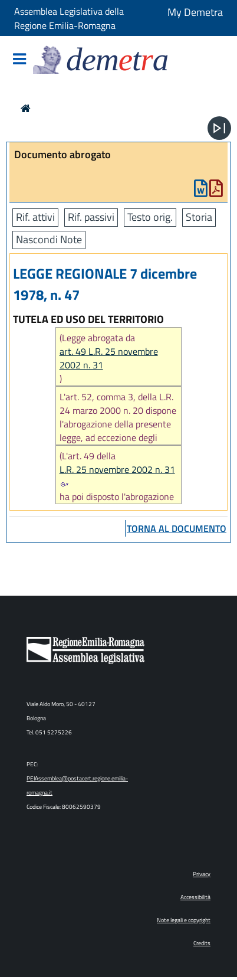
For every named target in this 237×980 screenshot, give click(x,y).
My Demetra (195, 12)
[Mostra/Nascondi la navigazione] (19, 60)
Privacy (202, 874)
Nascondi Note (49, 239)
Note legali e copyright (184, 920)
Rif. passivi (91, 217)
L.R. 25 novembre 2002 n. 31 (117, 475)
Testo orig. (150, 217)
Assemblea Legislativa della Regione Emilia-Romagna (69, 18)
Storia (199, 217)
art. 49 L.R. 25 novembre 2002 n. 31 (109, 358)
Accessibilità (195, 897)
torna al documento (177, 528)
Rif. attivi (35, 217)
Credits (202, 943)
